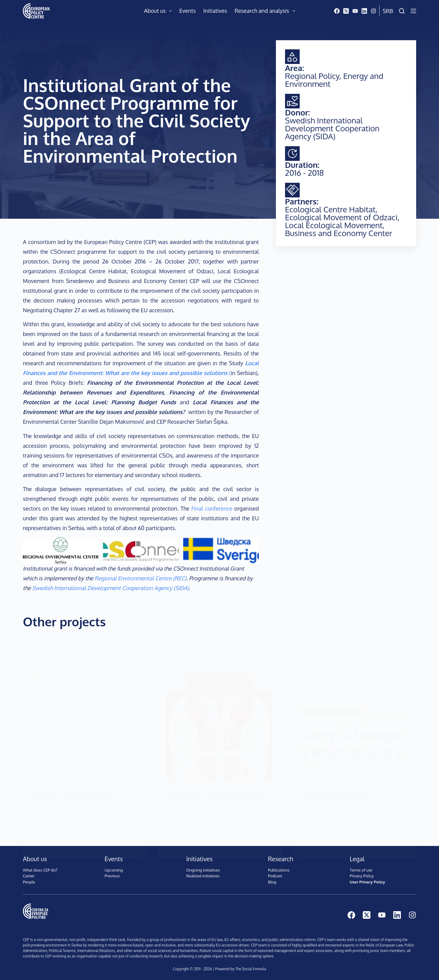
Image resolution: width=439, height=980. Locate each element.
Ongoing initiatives (203, 869)
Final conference (211, 508)
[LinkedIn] (364, 11)
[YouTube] (355, 11)
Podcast (275, 875)
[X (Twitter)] (346, 11)
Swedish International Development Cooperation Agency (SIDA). (111, 588)
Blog (272, 881)
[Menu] (413, 11)
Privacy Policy (362, 875)
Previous (112, 875)
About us (159, 11)
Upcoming (114, 869)
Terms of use (361, 869)
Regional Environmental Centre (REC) (140, 578)
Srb (388, 11)
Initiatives (215, 11)
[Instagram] (373, 11)
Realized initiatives (203, 875)
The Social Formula (251, 968)
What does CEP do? (40, 869)
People (29, 881)
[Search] (402, 11)
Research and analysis (266, 11)
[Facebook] (337, 11)
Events (187, 11)
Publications (279, 869)
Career (29, 875)
